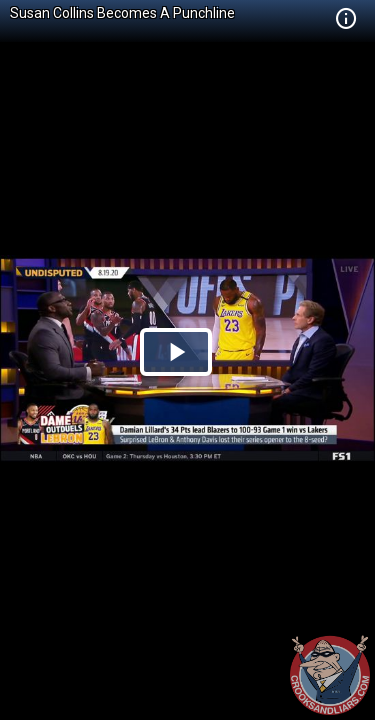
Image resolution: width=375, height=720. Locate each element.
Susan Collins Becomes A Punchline (122, 13)
